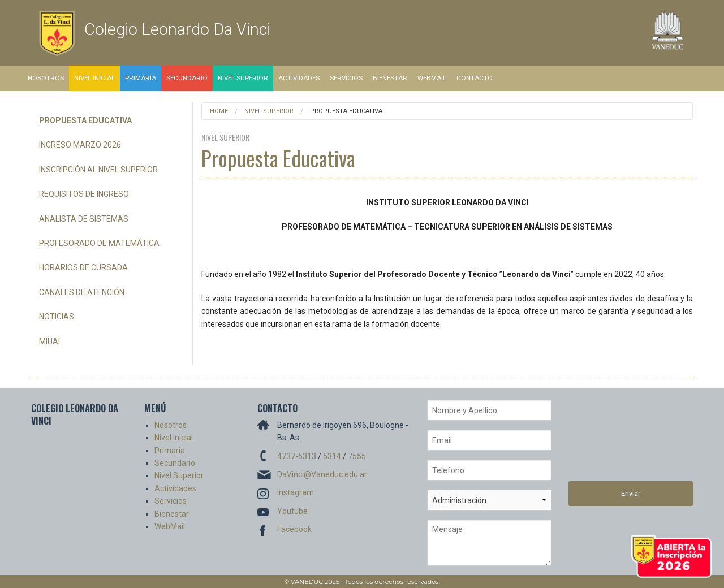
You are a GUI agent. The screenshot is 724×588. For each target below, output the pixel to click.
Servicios (346, 78)
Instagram (296, 492)
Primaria (141, 78)
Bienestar (390, 78)
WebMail (432, 78)
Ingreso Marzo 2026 (80, 145)
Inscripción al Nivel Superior (98, 170)
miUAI (49, 341)
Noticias (57, 317)
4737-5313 (297, 456)
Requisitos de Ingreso (84, 194)
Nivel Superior (243, 78)
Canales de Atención (82, 292)
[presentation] (615, 440)
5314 (332, 456)
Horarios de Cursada (83, 267)
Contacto (475, 78)
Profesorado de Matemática (99, 243)
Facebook (294, 529)
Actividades (299, 78)
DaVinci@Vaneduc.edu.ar (322, 474)
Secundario (187, 78)
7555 (357, 456)
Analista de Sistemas (84, 219)
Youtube (292, 511)
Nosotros (46, 78)
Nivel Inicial (94, 78)
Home (219, 111)
